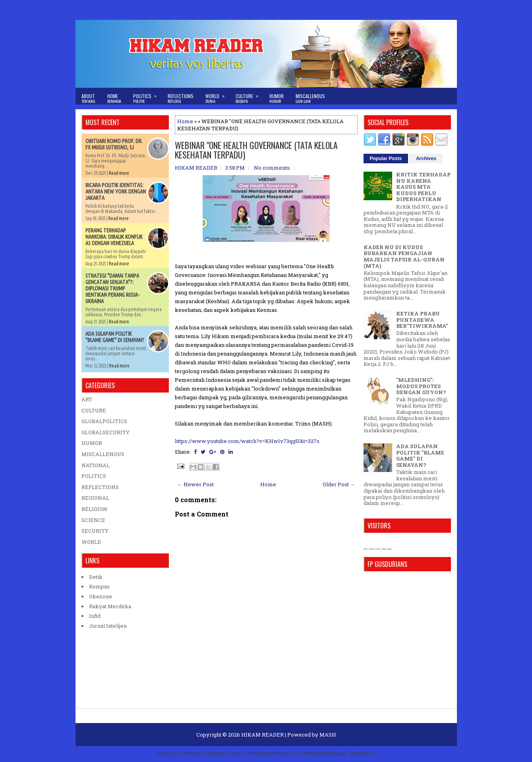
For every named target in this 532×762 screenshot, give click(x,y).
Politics (147, 96)
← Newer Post (195, 484)
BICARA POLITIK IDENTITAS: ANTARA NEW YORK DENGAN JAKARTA (116, 191)
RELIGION (94, 509)
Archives (426, 159)
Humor (277, 98)
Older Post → (339, 484)
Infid (95, 616)
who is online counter (372, 549)
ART (87, 399)
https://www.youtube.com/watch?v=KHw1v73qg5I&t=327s (247, 441)
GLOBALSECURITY (105, 432)
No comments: (272, 168)
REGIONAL (95, 498)
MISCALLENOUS (103, 454)
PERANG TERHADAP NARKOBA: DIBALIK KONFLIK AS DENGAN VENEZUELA (114, 237)
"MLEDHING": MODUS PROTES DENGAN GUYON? (421, 386)
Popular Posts (386, 159)
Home (114, 98)
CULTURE (94, 410)
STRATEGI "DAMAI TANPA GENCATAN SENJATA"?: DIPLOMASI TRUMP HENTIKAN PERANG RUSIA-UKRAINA (112, 288)
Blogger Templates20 (353, 753)
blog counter (387, 549)
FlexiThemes (192, 753)
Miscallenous (310, 98)
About (88, 98)
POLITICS (94, 476)
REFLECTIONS (100, 487)
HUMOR (92, 443)
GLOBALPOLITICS (104, 421)
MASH (328, 735)
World (218, 96)
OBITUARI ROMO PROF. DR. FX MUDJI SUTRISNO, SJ (114, 144)
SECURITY (95, 531)
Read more (119, 173)
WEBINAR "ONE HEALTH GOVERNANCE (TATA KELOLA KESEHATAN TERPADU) (256, 150)
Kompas (99, 586)
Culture (250, 96)
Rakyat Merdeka (110, 606)
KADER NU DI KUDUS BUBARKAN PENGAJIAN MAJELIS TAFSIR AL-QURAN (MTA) (404, 256)
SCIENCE (93, 520)
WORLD (91, 542)
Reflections (181, 98)
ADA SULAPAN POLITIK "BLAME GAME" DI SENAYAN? (115, 337)
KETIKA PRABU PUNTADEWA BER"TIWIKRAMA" (422, 320)
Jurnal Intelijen (108, 626)
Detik (96, 577)
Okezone (101, 596)
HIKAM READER (262, 735)
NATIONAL (96, 465)
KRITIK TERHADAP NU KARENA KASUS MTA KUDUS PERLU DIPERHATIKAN (423, 187)
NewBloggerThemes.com (273, 753)
